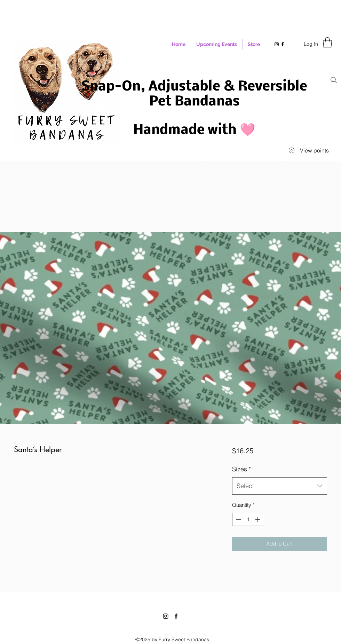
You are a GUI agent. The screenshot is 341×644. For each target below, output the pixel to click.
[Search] (334, 80)
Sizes (241, 469)
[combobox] (280, 486)
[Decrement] (238, 520)
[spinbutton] (248, 520)
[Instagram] (166, 616)
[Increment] (258, 520)
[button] (327, 43)
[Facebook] (176, 616)
